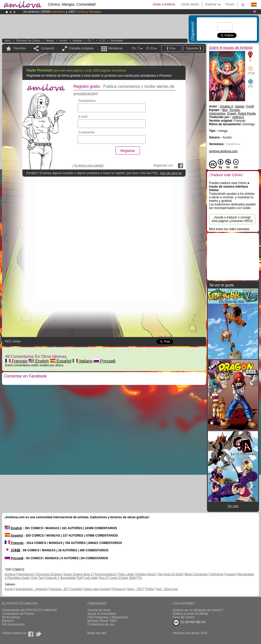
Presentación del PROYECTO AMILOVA (29, 610)
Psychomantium (105, 574)
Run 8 (103, 578)
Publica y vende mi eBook (190, 614)
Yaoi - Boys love (167, 589)
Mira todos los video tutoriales (229, 229)
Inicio (8, 41)
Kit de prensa (11, 617)
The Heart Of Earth (170, 574)
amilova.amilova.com (223, 151)
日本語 (12, 550)
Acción (63, 41)
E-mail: (83, 117)
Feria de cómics (184, 617)
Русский (105, 361)
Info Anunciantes (13, 624)
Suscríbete (117, 41)
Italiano (82, 361)
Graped (230, 574)
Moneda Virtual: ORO (102, 621)
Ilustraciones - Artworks (31, 589)
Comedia (76, 589)
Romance (119, 589)
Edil (80, 578)
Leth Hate (91, 578)
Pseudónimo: (87, 101)
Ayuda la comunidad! (102, 614)
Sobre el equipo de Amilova (231, 48)
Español (61, 361)
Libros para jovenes (97, 589)
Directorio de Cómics (28, 41)
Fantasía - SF (58, 589)
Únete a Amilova (164, 4)
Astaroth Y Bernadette (61, 578)
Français (16, 361)
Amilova (77, 41)
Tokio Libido (126, 574)
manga (50, 41)
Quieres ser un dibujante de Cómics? (198, 610)
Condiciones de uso (101, 624)
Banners (8, 621)
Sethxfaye (217, 574)
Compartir (48, 48)
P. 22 (102, 41)
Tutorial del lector (99, 610)
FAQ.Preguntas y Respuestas (108, 617)
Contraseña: (87, 132)
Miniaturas (115, 48)
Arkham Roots (146, 574)
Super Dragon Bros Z (78, 574)
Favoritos (20, 48)
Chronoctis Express (49, 574)
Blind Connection (196, 574)
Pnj (140, 578)
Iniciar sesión (190, 4)
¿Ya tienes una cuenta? (88, 165)
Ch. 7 (90, 41)
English (39, 361)
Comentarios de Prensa (18, 614)
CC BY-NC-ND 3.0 (189, 622)
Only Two (37, 578)
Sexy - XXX (135, 589)
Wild (133, 578)
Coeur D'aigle (119, 578)
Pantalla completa (81, 48)
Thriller (149, 589)
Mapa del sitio (97, 633)
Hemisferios (25, 574)
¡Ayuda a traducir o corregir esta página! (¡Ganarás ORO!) (232, 219)
